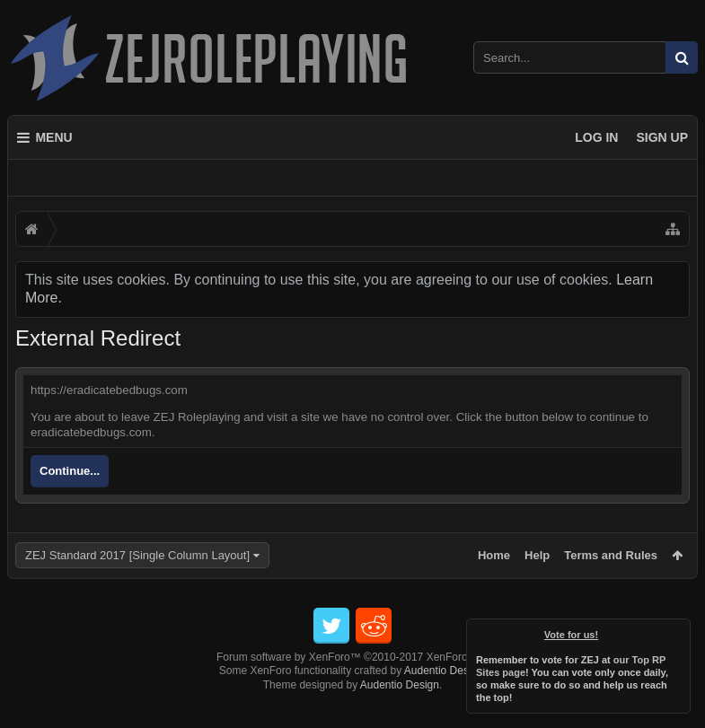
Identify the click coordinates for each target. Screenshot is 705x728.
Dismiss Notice (678, 631)
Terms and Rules (611, 555)
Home (494, 555)
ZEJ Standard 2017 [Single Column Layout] (137, 555)
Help (537, 555)
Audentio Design (444, 699)
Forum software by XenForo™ (352, 686)
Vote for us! (571, 635)
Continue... (70, 471)
